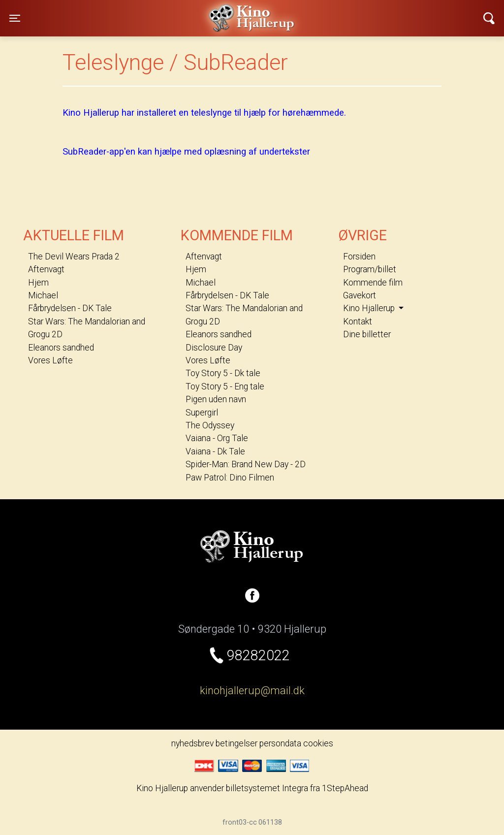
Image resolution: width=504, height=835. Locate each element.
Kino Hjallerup (134, 12)
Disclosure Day (214, 348)
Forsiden (359, 257)
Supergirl (202, 413)
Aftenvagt (46, 269)
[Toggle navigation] (15, 18)
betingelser (236, 743)
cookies (318, 743)
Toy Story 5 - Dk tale (223, 373)
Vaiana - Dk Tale (215, 451)
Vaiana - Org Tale (217, 438)
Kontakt (358, 321)
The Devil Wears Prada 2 (74, 257)
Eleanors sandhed (61, 348)
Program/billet (370, 269)
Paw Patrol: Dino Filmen (230, 478)
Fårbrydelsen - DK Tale (70, 308)
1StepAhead (345, 788)
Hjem (38, 283)
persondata (280, 743)
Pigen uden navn (216, 399)
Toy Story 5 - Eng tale (225, 386)
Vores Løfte (50, 360)
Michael (43, 295)
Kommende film (373, 283)
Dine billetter (367, 334)
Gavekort (360, 295)
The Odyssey (210, 425)
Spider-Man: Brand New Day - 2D (246, 464)
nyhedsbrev (192, 743)
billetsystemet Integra (267, 788)
